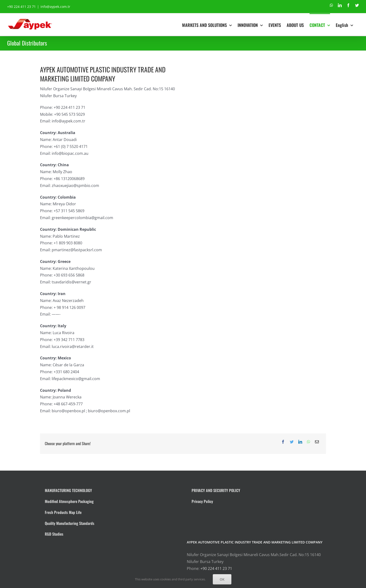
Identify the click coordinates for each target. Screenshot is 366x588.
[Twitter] (292, 442)
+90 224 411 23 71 (216, 568)
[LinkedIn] (300, 442)
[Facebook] (283, 442)
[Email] (317, 442)
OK (222, 579)
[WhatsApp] (309, 442)
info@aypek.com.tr (55, 7)
